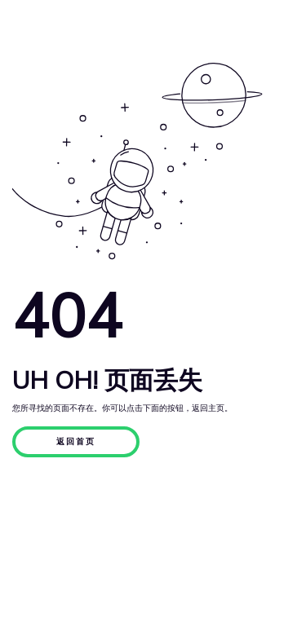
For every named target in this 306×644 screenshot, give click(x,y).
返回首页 (76, 442)
